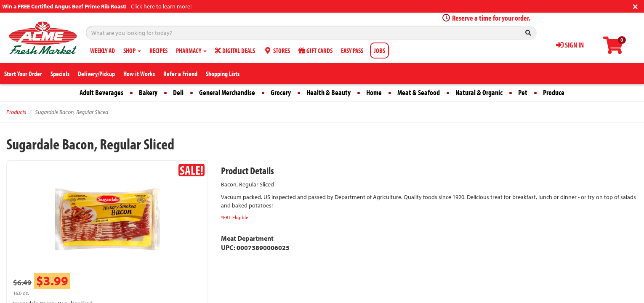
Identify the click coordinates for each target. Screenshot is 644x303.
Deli (178, 92)
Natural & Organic (479, 92)
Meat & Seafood (419, 92)
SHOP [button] (132, 50)
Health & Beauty (329, 92)
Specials (60, 74)
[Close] (635, 6)
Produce (554, 92)
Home (374, 92)
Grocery (281, 92)
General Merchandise (227, 92)
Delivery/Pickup (96, 74)
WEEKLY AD (102, 50)
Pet (523, 92)
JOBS (379, 50)
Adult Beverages (101, 92)
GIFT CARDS (315, 50)
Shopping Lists (223, 74)
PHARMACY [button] (191, 50)
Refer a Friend (180, 74)
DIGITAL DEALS (235, 50)
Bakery (148, 92)
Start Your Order (23, 74)
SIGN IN (570, 45)
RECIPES (158, 50)
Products (16, 112)
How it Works (139, 74)
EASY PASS (352, 50)
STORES (277, 50)
